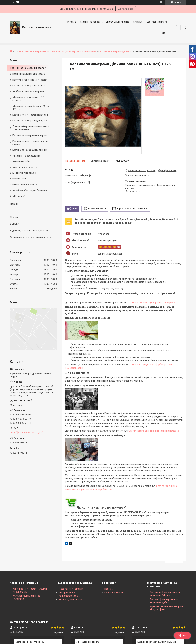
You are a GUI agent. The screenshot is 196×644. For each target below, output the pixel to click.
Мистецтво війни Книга (88, 642)
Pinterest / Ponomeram (70, 600)
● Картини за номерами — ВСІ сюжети (39, 51)
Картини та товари (90, 22)
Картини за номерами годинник (30, 150)
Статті (14, 210)
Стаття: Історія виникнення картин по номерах (154, 431)
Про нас (14, 217)
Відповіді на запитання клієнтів (29, 230)
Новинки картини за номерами (29, 74)
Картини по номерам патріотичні (30, 115)
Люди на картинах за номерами (79, 51)
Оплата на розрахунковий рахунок (30, 237)
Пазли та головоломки (25, 184)
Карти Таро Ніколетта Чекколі (30, 642)
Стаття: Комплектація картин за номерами (152, 303)
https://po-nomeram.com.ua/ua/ (26, 433)
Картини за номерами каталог (28, 68)
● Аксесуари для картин (25, 167)
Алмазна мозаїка (21, 161)
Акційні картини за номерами (28, 91)
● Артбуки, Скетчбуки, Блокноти (30, 190)
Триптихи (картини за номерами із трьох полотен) (31, 128)
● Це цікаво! (19, 196)
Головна (72, 22)
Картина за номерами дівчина (114, 51)
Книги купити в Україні (24, 173)
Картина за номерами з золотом (30, 86)
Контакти (138, 22)
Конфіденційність (114, 593)
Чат (182, 635)
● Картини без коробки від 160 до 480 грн (31, 108)
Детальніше (126, 9)
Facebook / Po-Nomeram (71, 589)
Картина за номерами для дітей (30, 121)
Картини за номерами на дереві (30, 135)
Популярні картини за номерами (30, 80)
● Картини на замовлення (26, 156)
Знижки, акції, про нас (118, 22)
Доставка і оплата (157, 22)
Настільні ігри (20, 179)
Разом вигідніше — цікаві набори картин (30, 143)
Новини (15, 204)
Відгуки (15, 224)
